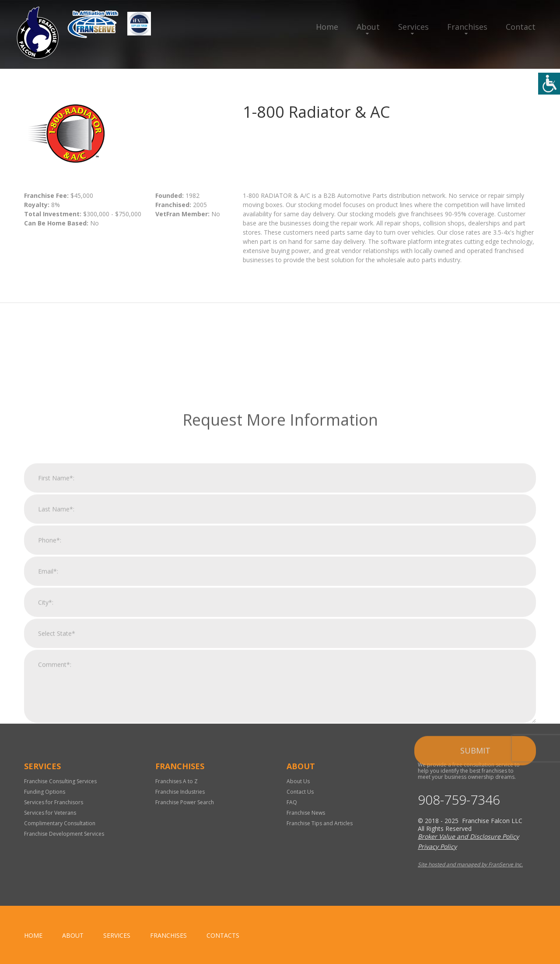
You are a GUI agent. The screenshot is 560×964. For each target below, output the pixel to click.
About (368, 27)
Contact (521, 27)
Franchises (467, 27)
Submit (475, 848)
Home (327, 27)
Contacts (223, 935)
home (33, 935)
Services (413, 27)
